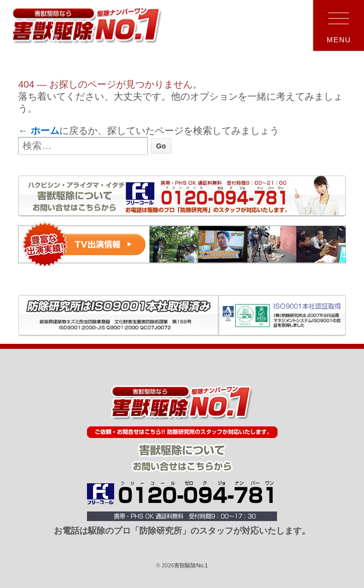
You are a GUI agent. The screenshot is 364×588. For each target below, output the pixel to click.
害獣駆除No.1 (191, 565)
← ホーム (39, 131)
